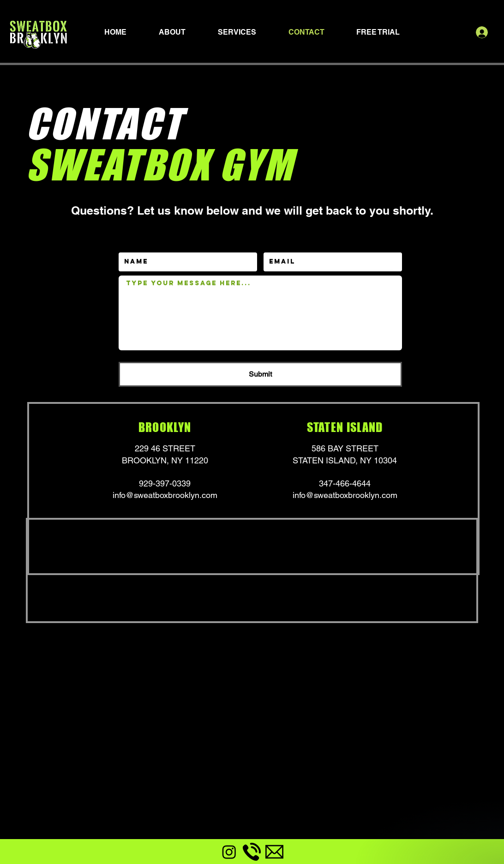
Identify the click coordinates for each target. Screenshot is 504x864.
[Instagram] (229, 852)
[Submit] (260, 374)
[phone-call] (252, 852)
